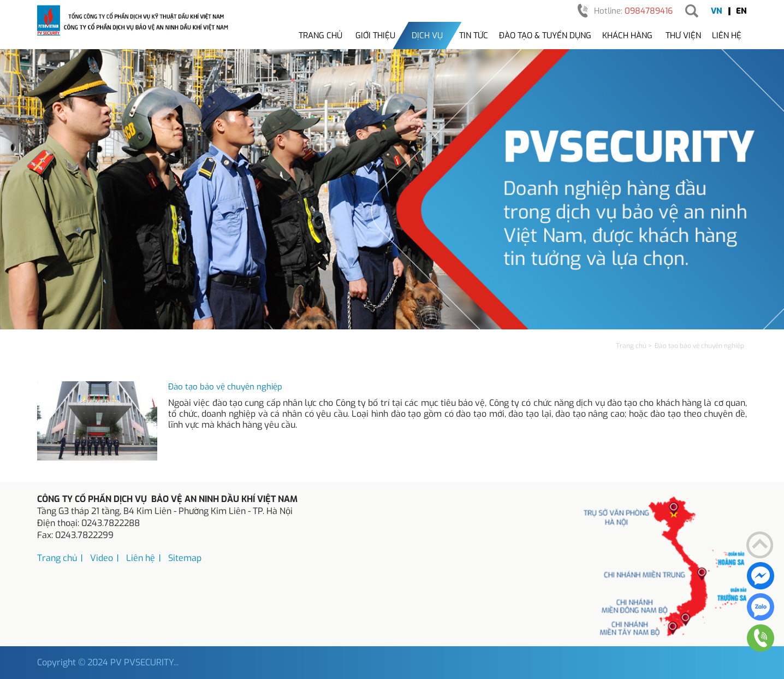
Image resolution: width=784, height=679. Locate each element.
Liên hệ (727, 36)
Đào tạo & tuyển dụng (545, 36)
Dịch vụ (427, 36)
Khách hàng (627, 36)
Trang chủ (320, 36)
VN (717, 11)
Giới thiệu (375, 36)
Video (102, 558)
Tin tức (474, 36)
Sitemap (185, 558)
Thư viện (683, 36)
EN (741, 11)
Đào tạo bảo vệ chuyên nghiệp (225, 387)
